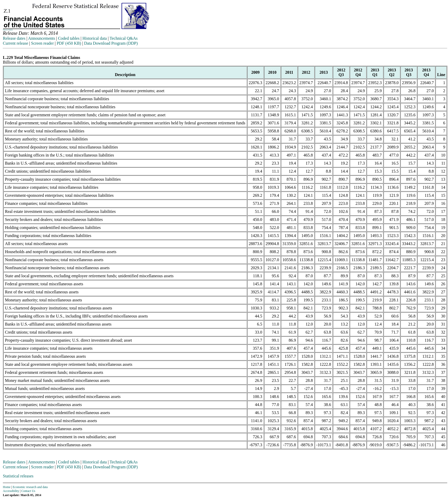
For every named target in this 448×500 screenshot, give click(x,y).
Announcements (42, 38)
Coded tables (69, 38)
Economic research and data (30, 487)
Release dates (14, 38)
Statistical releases (18, 476)
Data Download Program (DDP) (111, 43)
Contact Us (28, 491)
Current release (15, 43)
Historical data (95, 38)
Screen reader (42, 43)
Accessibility (11, 491)
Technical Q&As (124, 38)
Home (7, 487)
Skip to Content (8, 30)
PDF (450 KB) (69, 43)
